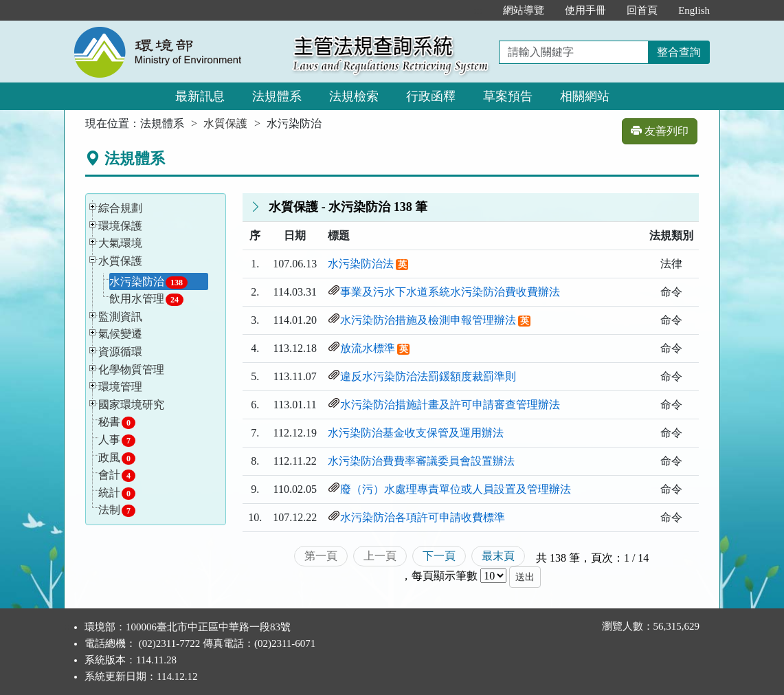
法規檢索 (354, 96)
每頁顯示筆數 (445, 576)
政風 (117, 458)
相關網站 (585, 96)
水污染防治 (148, 282)
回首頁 (642, 10)
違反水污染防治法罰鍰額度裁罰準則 (428, 376)
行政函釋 (431, 96)
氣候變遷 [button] (120, 334)
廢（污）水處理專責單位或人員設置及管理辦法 (456, 489)
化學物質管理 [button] (131, 369)
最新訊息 (200, 96)
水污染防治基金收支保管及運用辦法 (416, 433)
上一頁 (380, 556)
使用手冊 (585, 10)
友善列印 (660, 131)
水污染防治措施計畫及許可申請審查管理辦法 (450, 405)
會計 (117, 475)
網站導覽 (524, 10)
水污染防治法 (361, 264)
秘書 (117, 422)
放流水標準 (368, 348)
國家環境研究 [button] (131, 405)
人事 (117, 440)
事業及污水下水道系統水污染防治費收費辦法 (450, 292)
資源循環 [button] (120, 352)
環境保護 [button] (120, 226)
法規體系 (277, 96)
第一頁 (321, 556)
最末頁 (498, 556)
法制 (117, 510)
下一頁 (439, 556)
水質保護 (225, 123)
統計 (117, 493)
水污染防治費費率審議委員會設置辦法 (421, 461)
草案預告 (508, 96)
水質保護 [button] (120, 261)
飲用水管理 (146, 299)
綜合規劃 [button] (120, 208)
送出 (525, 577)
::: (479, 10)
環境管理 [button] (120, 387)
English (694, 10)
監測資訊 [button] (120, 317)
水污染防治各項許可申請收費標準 (423, 517)
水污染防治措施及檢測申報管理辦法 (428, 320)
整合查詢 (679, 52)
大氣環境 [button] (120, 243)
